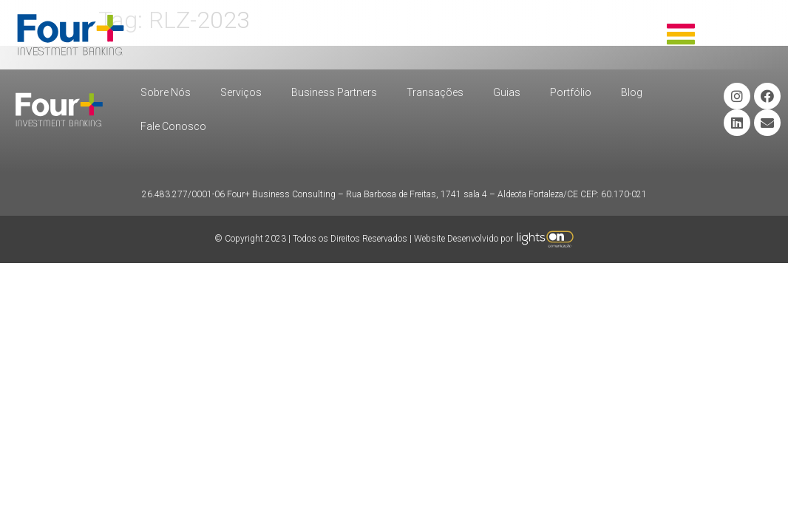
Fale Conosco (173, 126)
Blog (632, 92)
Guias (507, 92)
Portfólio (571, 92)
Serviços (241, 92)
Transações (435, 92)
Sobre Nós (166, 92)
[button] (680, 35)
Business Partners (334, 92)
